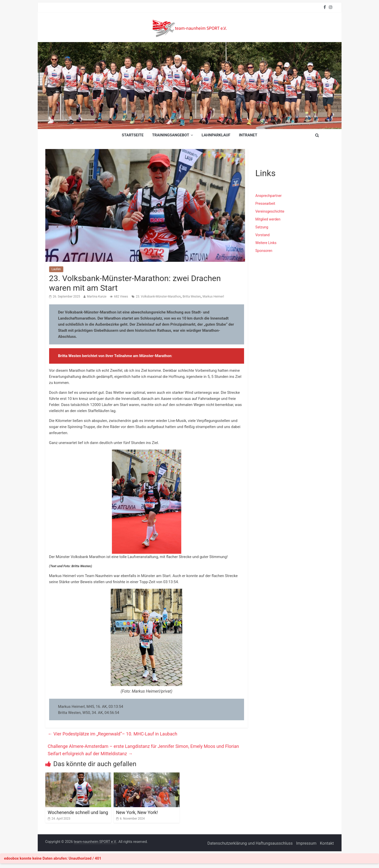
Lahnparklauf (216, 135)
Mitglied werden (268, 219)
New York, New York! (137, 812)
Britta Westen (192, 297)
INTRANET (248, 135)
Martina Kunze (97, 297)
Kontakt (327, 843)
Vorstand (263, 235)
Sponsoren (264, 251)
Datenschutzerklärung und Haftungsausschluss (250, 843)
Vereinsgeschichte (270, 211)
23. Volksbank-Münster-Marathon (158, 297)
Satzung (262, 227)
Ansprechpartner (269, 196)
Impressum (306, 843)
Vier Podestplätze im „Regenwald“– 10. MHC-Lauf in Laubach (113, 734)
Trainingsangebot (171, 135)
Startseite (133, 135)
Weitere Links (266, 243)
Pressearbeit (265, 204)
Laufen (56, 269)
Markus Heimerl (213, 297)
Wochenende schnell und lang (78, 812)
